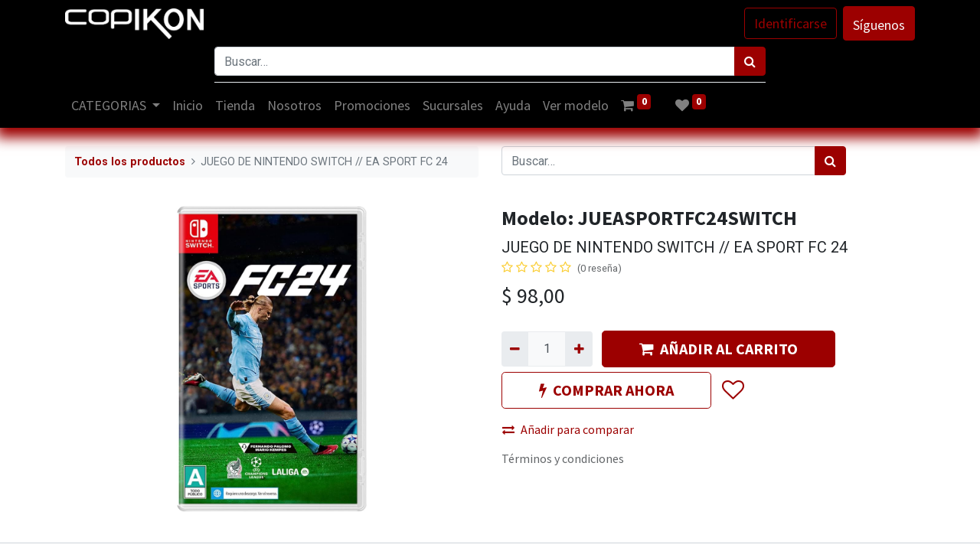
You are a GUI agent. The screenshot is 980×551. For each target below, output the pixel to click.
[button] (732, 390)
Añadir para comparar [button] (568, 429)
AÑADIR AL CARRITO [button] (719, 349)
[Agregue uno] (578, 349)
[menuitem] (188, 105)
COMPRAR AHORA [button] (606, 390)
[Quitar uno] (515, 349)
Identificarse (791, 23)
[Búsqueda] (750, 61)
